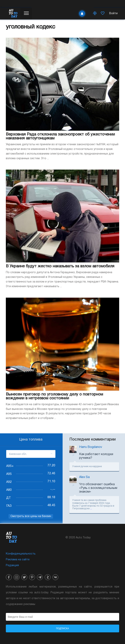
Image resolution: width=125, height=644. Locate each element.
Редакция (12, 565)
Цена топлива (31, 440)
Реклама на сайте (18, 560)
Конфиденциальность (21, 554)
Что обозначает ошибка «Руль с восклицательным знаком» (98, 488)
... (91, 509)
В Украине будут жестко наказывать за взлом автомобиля (60, 266)
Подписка (62, 628)
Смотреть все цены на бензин (31, 516)
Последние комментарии (93, 440)
